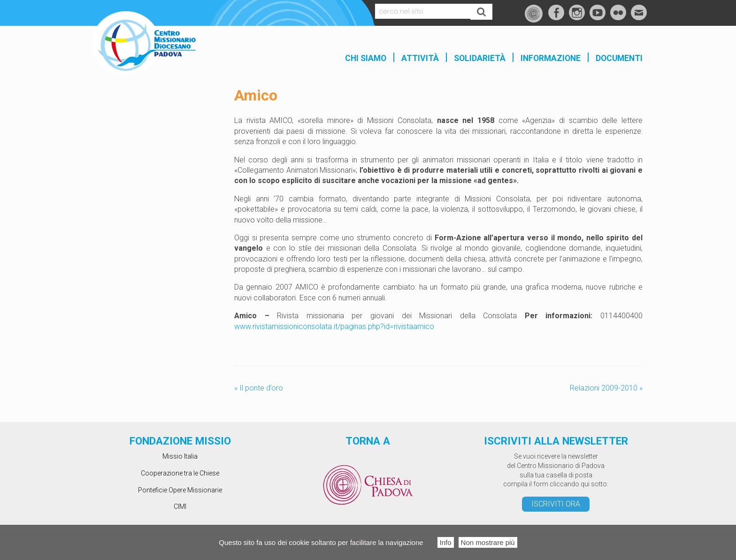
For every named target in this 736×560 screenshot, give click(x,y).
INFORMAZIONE (551, 58)
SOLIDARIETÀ (480, 58)
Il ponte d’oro (259, 388)
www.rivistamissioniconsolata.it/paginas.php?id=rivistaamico (334, 326)
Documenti (619, 58)
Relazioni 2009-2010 (606, 388)
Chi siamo (366, 58)
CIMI (180, 506)
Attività (420, 58)
